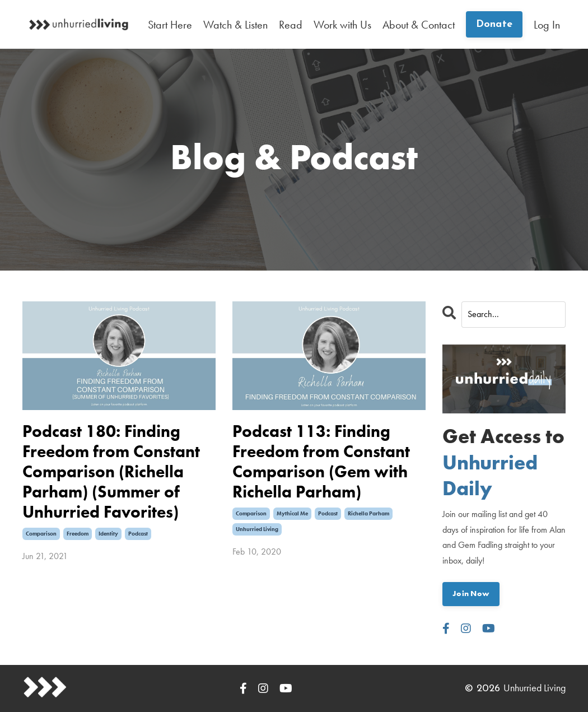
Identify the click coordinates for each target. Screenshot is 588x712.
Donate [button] (494, 24)
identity (108, 534)
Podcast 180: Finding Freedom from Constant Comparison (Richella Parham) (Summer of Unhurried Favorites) (111, 472)
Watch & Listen (235, 25)
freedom (78, 534)
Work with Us (342, 25)
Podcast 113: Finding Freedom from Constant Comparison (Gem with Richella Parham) (321, 462)
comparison (41, 534)
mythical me (292, 513)
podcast (138, 534)
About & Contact (419, 25)
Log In (547, 25)
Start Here (170, 25)
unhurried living (257, 529)
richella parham (368, 513)
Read (291, 25)
